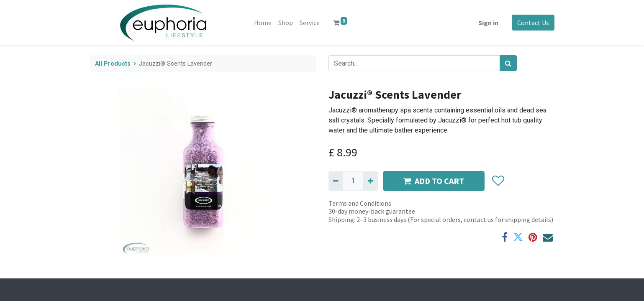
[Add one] (371, 181)
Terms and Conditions (360, 203)
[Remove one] (336, 181)
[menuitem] (263, 23)
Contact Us (533, 23)
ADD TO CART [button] (434, 181)
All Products (113, 64)
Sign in (488, 23)
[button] (498, 181)
